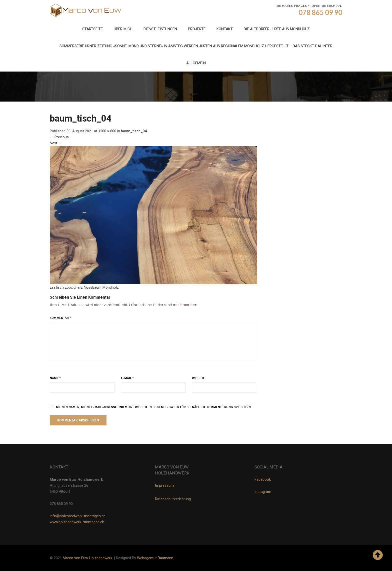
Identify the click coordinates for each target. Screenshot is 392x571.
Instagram (263, 492)
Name (55, 378)
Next (56, 143)
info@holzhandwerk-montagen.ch (78, 516)
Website (198, 378)
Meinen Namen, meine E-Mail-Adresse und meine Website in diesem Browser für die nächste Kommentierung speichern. (154, 407)
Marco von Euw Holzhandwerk (87, 558)
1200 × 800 (107, 131)
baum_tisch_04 (134, 131)
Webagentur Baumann (155, 558)
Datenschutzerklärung (173, 499)
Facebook (263, 479)
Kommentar (60, 318)
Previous (59, 137)
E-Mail (127, 378)
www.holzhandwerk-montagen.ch (77, 522)
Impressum (164, 485)
